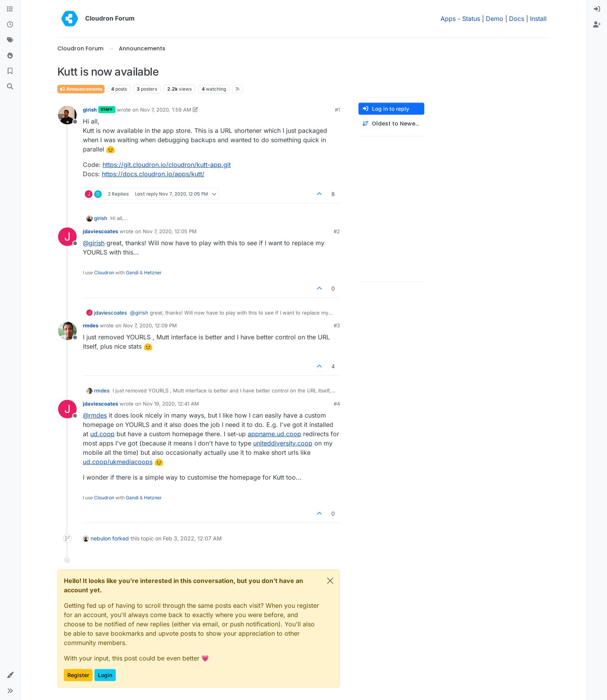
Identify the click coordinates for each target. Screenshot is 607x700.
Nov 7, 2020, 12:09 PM (150, 325)
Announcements (81, 89)
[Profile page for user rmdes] (67, 331)
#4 (337, 404)
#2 (337, 231)
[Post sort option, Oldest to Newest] (391, 124)
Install (538, 19)
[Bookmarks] (10, 71)
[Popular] (10, 56)
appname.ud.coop (274, 434)
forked (121, 538)
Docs (517, 19)
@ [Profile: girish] (94, 243)
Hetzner (153, 273)
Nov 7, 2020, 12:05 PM (170, 231)
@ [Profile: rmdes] (95, 415)
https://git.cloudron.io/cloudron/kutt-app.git (167, 165)
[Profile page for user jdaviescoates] (67, 237)
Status (471, 19)
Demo (495, 19)
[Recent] (10, 25)
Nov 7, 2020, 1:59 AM (166, 110)
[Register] (597, 25)
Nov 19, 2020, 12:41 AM (171, 404)
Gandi (132, 273)
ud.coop (102, 434)
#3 (337, 325)
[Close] (330, 581)
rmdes (91, 325)
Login (105, 675)
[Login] (597, 9)
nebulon (101, 538)
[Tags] (10, 40)
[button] (10, 675)
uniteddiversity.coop (283, 443)
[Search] (10, 87)
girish (90, 110)
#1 (337, 110)
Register (78, 675)
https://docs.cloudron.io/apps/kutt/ (153, 174)
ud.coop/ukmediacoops (118, 462)
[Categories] (10, 9)
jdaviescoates (100, 231)
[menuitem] (597, 9)
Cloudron (104, 273)
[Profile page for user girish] (67, 115)
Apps (448, 19)
